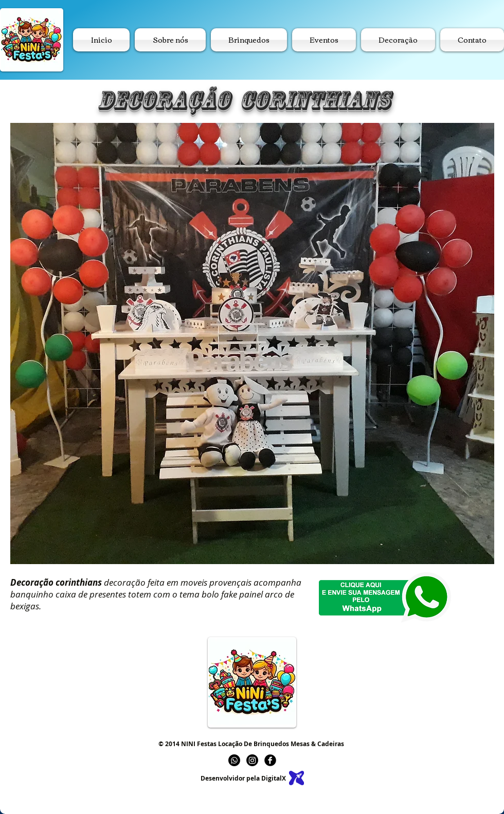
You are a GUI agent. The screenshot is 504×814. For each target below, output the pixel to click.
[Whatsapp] (234, 760)
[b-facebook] (270, 760)
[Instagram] (252, 760)
